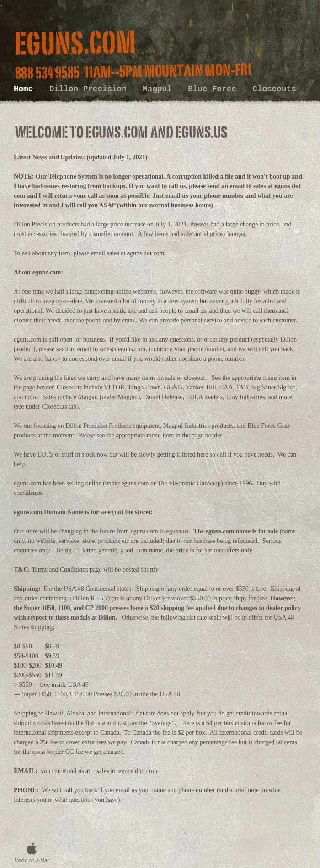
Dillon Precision (91, 89)
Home (26, 89)
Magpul (160, 89)
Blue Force (214, 89)
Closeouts (274, 89)
